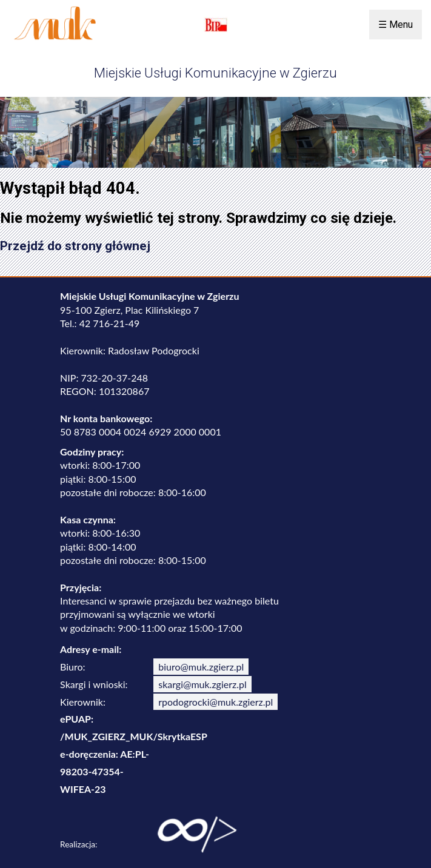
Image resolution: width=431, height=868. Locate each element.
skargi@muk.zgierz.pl (202, 684)
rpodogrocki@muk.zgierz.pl (215, 702)
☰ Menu (396, 25)
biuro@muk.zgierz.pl (201, 667)
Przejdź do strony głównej (75, 246)
